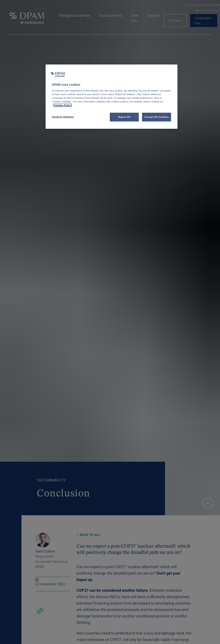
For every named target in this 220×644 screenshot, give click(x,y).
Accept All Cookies (157, 117)
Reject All (124, 117)
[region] (112, 97)
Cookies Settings (63, 117)
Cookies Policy (63, 105)
